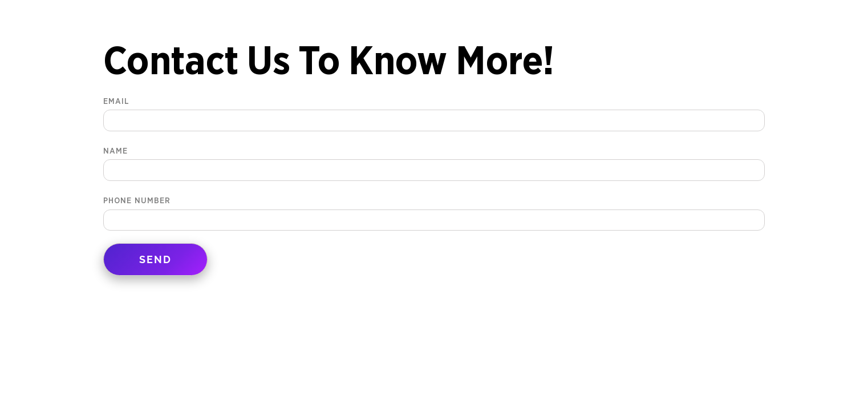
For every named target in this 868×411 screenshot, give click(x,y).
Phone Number (434, 210)
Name (434, 161)
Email (434, 111)
